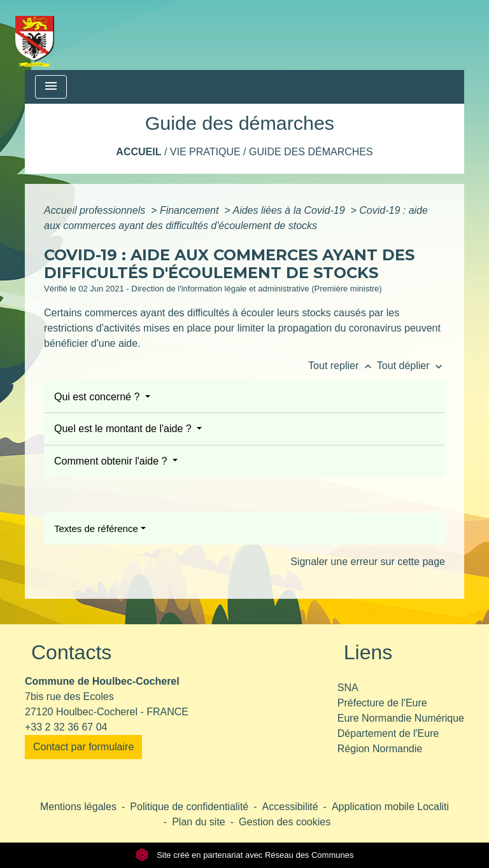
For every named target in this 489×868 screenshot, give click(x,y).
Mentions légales (78, 807)
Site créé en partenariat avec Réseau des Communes (245, 855)
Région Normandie (380, 749)
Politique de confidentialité (189, 807)
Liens (368, 652)
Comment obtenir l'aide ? (112, 461)
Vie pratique (205, 152)
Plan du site (199, 822)
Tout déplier (411, 366)
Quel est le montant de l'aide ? (124, 429)
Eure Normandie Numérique (401, 718)
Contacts (71, 652)
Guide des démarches (311, 152)
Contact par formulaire (83, 747)
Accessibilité (290, 807)
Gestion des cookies (285, 822)
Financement (191, 210)
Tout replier (343, 366)
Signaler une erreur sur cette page (368, 562)
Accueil (138, 152)
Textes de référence (96, 528)
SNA (348, 688)
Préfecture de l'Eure (382, 703)
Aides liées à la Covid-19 (290, 210)
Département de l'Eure (388, 733)
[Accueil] (35, 35)
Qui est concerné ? (98, 397)
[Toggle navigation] (51, 87)
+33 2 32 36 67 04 (66, 727)
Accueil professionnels (96, 210)
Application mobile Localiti (390, 807)
